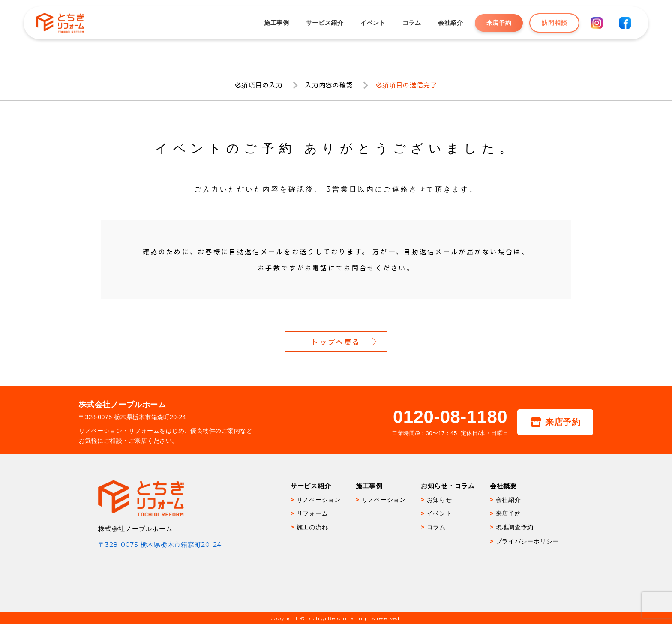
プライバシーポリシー (528, 541)
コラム (411, 23)
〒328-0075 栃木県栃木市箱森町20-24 (160, 544)
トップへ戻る (336, 342)
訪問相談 (554, 23)
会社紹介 (450, 23)
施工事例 (276, 23)
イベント (373, 23)
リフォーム (312, 513)
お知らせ (439, 500)
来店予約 (498, 23)
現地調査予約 (515, 527)
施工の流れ (312, 527)
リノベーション (319, 500)
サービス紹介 (324, 23)
